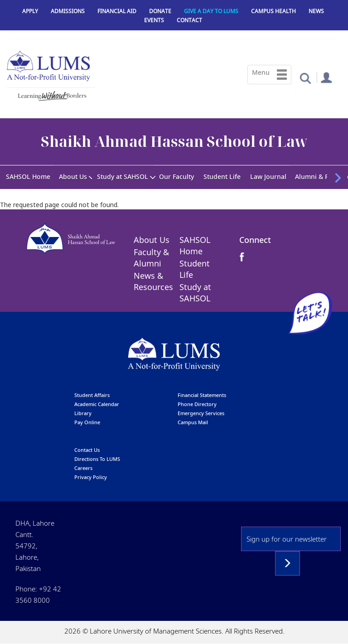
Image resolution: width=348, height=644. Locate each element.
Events (154, 20)
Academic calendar (97, 404)
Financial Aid (117, 11)
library (83, 413)
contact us (87, 450)
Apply (30, 11)
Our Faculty (176, 177)
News (316, 11)
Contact (189, 20)
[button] (305, 78)
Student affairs (92, 395)
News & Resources (153, 281)
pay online (87, 422)
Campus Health (273, 11)
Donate (160, 11)
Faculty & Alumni (151, 258)
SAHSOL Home (28, 177)
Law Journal (268, 177)
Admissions (68, 11)
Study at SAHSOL (123, 177)
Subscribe (288, 563)
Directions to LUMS (97, 459)
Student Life (222, 177)
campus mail (193, 422)
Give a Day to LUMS (211, 11)
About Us (73, 177)
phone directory (197, 404)
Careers (83, 468)
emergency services (201, 413)
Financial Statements (202, 395)
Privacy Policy (91, 477)
